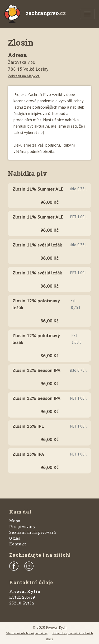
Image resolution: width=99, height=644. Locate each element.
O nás (15, 538)
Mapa (15, 521)
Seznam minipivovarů (33, 532)
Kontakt (18, 544)
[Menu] (87, 14)
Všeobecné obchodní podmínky (27, 633)
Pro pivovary (22, 527)
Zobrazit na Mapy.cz (24, 76)
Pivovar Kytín (56, 627)
